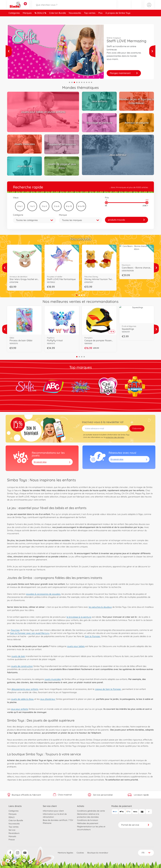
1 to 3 (32, 206)
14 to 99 (81, 206)
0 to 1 (20, 206)
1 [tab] (69, 82)
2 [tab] (72, 82)
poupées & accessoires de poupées (43, 594)
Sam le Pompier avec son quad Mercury (30, 633)
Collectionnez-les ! (124, 73)
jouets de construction (22, 666)
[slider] (106, 203)
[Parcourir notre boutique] (74, 8)
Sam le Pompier (93, 636)
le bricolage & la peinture (79, 617)
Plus (100, 19)
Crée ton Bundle (57, 19)
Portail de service (135, 825)
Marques (27, 19)
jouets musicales (53, 679)
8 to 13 (69, 206)
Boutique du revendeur (98, 853)
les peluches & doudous (100, 607)
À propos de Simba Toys (118, 19)
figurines (15, 630)
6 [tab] (82, 82)
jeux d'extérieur (48, 699)
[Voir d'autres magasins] (25, 7)
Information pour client (53, 811)
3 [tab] (74, 82)
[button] (137, 8)
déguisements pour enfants (25, 689)
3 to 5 (44, 206)
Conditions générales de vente (91, 811)
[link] (126, 220)
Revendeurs (14, 833)
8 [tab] (87, 82)
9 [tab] (89, 82)
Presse (12, 840)
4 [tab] (77, 82)
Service (12, 830)
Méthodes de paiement (88, 823)
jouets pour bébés (76, 646)
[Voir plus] (9, 51)
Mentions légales (65, 853)
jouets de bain (18, 656)
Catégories (14, 19)
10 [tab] (92, 82)
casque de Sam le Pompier (108, 689)
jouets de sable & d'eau (22, 699)
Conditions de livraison (88, 820)
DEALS (41, 19)
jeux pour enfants (20, 709)
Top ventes (90, 19)
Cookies (80, 853)
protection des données (115, 437)
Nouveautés (75, 19)
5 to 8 (57, 206)
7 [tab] (84, 82)
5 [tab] (79, 82)
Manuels (12, 836)
